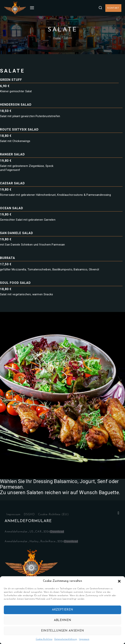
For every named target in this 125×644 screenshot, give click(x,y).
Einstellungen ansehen (62, 631)
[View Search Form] (100, 8)
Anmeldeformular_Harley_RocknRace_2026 (34, 542)
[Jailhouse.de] (15, 8)
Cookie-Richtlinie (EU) (53, 515)
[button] (119, 581)
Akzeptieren (62, 610)
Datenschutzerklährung (66, 639)
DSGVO (29, 515)
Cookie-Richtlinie (44, 639)
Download (57, 532)
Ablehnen (62, 620)
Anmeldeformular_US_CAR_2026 (27, 532)
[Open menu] (32, 8)
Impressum (84, 639)
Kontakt (113, 8)
